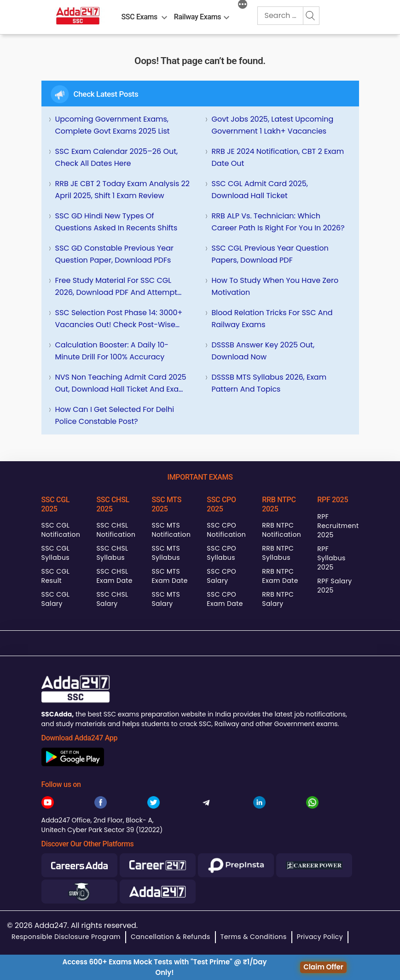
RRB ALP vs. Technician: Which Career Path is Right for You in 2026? (278, 222)
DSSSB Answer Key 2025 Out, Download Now (263, 351)
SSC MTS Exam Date (169, 576)
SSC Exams (139, 17)
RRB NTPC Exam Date (280, 576)
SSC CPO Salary (221, 576)
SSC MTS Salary (166, 599)
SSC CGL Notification (61, 530)
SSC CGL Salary (56, 599)
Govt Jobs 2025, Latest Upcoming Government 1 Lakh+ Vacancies (273, 125)
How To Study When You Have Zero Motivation (275, 286)
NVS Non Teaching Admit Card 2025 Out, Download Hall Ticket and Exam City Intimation (121, 384)
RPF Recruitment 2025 (338, 526)
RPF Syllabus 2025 (331, 558)
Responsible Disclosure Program (66, 937)
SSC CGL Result (56, 576)
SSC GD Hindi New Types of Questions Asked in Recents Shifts (116, 222)
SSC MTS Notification (171, 530)
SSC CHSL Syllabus (112, 553)
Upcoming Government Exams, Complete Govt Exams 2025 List (113, 125)
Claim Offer (323, 967)
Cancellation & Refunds (171, 937)
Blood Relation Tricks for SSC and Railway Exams (272, 319)
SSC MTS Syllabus (166, 553)
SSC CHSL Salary (112, 599)
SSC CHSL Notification (116, 530)
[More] (243, 6)
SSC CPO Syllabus (221, 553)
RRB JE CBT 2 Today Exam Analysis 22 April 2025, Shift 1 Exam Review (122, 190)
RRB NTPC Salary (278, 599)
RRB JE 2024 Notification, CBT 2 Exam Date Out (278, 157)
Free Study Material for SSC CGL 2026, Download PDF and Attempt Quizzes (116, 287)
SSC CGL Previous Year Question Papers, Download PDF (270, 254)
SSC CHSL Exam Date (114, 576)
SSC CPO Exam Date (225, 599)
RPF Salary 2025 (334, 586)
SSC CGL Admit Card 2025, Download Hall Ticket (260, 190)
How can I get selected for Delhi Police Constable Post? (115, 415)
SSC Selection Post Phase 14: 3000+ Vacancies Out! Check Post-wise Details (119, 319)
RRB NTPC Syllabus (278, 553)
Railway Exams (197, 17)
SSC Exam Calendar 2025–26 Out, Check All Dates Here (117, 157)
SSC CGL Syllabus (56, 553)
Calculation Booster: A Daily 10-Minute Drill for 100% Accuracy (112, 351)
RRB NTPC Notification (281, 530)
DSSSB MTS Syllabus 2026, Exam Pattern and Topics (269, 383)
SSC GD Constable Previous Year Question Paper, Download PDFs (114, 254)
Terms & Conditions (254, 937)
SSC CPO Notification (226, 530)
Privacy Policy (320, 937)
